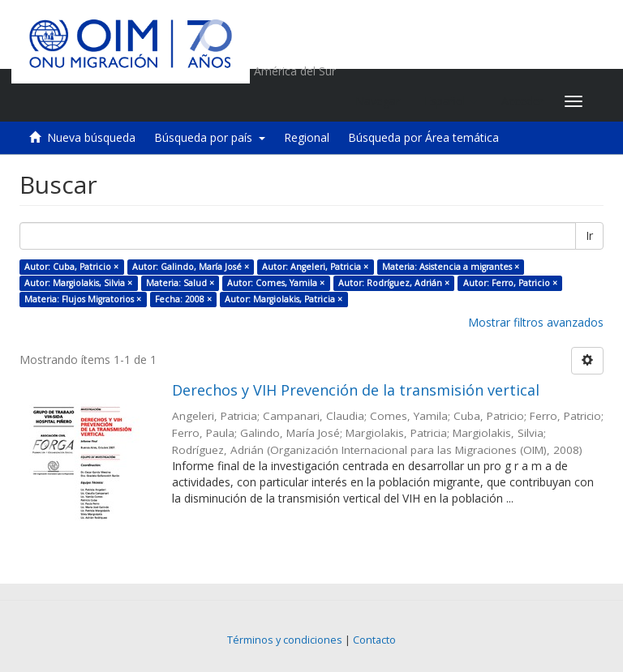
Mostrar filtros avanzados (536, 322)
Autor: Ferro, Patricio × (510, 283)
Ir (589, 235)
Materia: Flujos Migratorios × (83, 299)
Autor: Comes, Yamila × (276, 283)
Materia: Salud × (180, 283)
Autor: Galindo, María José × (191, 267)
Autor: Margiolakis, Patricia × (284, 299)
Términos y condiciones (285, 640)
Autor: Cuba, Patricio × (71, 267)
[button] (451, 101)
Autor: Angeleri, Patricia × (315, 267)
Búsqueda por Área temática (423, 137)
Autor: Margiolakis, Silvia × (78, 283)
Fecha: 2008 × (183, 299)
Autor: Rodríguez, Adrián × (394, 283)
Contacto (374, 640)
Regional (307, 137)
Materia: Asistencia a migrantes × (451, 267)
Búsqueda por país (210, 137)
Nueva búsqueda (91, 137)
